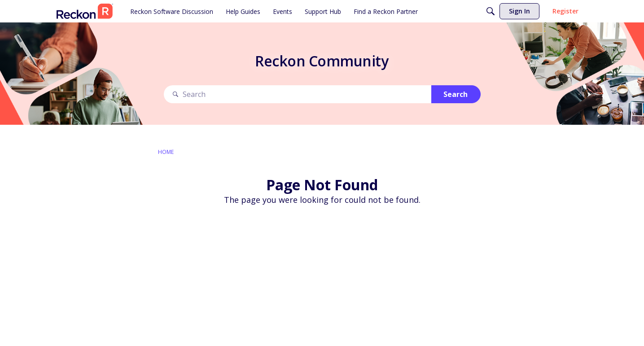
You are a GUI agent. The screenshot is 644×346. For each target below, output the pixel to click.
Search (456, 94)
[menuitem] (172, 11)
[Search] (491, 11)
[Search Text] (298, 94)
